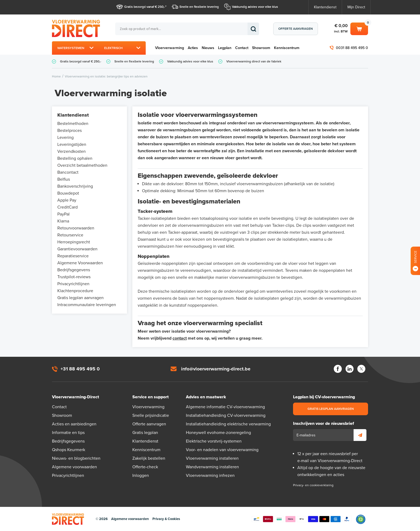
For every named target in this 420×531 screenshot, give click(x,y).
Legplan (225, 48)
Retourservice (70, 235)
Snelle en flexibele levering (199, 7)
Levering (65, 138)
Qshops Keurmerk (69, 450)
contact (180, 338)
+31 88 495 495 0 (80, 369)
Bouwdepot (68, 193)
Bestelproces (70, 131)
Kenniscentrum (287, 48)
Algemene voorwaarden (74, 467)
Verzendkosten (72, 151)
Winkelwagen (359, 28)
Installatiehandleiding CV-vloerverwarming (226, 415)
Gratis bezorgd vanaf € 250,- (145, 7)
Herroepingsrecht (74, 242)
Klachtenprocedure (75, 291)
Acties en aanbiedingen (74, 424)
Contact (242, 48)
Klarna (63, 221)
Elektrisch (113, 48)
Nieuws (208, 48)
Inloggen (141, 476)
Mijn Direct (356, 7)
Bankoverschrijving (75, 186)
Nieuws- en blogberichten (76, 458)
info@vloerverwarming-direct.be (216, 369)
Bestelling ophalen (75, 158)
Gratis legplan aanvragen (80, 298)
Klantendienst (325, 7)
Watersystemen (71, 48)
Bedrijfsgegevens (74, 270)
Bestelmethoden (73, 124)
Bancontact (68, 172)
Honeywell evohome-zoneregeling (218, 433)
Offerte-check (145, 467)
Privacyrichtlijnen (73, 284)
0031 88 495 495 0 (352, 48)
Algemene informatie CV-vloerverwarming (225, 407)
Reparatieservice (73, 256)
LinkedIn (350, 369)
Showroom (261, 48)
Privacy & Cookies (166, 519)
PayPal (63, 214)
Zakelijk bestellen (149, 458)
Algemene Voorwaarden (80, 263)
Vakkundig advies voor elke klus (255, 7)
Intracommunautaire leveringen (87, 305)
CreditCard (67, 207)
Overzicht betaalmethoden (82, 165)
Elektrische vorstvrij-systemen (214, 441)
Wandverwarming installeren (212, 467)
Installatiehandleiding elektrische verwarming (228, 424)
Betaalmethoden (302, 519)
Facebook (338, 369)
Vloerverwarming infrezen (210, 476)
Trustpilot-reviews (74, 277)
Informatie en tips (68, 433)
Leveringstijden (72, 144)
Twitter (361, 369)
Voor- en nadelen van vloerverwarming (222, 450)
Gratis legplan (145, 433)
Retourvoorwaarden (76, 228)
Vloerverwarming (170, 48)
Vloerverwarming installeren (212, 458)
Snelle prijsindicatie (151, 415)
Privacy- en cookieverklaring (313, 485)
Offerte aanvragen (296, 29)
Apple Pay (67, 200)
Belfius (64, 179)
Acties (193, 48)
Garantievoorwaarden (77, 249)
